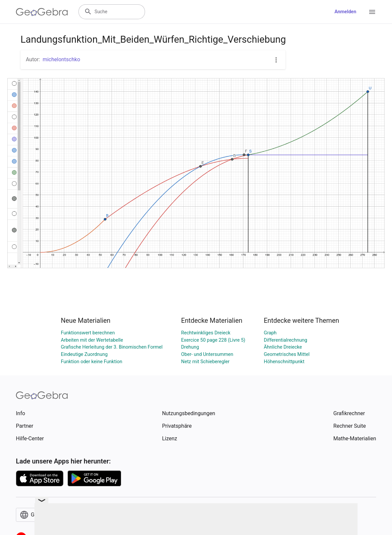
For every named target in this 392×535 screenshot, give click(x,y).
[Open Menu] (372, 12)
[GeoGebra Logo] (42, 12)
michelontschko (61, 59)
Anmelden (345, 12)
